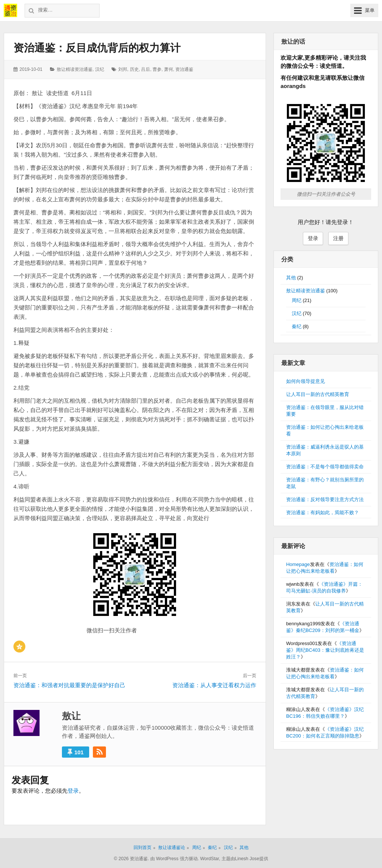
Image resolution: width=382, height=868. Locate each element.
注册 (338, 238)
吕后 (145, 69)
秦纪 (297, 326)
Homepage (298, 564)
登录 (73, 791)
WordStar (209, 859)
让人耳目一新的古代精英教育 (318, 394)
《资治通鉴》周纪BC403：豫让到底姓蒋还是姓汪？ (325, 650)
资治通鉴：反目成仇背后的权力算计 (97, 48)
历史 (134, 69)
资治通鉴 (184, 69)
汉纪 (100, 69)
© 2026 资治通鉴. (131, 859)
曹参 (157, 69)
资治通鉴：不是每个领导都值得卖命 (325, 467)
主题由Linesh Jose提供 (245, 859)
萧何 (169, 69)
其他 (291, 278)
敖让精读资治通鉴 (75, 69)
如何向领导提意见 (306, 381)
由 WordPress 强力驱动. (175, 859)
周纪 (297, 300)
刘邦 (123, 69)
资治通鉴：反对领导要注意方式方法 (325, 499)
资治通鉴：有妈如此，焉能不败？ (322, 512)
